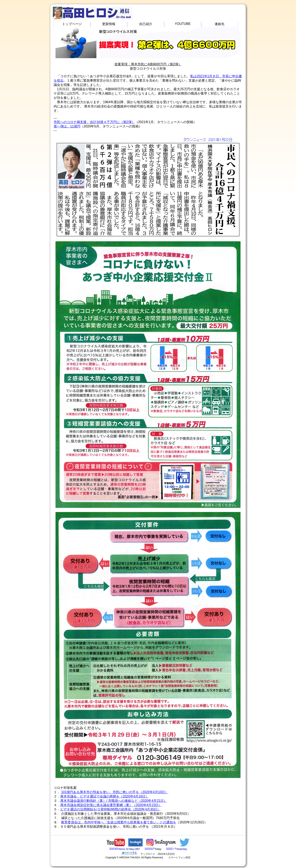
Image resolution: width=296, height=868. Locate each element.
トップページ (72, 24)
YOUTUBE (183, 24)
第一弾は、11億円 (67, 126)
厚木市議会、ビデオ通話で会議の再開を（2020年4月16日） (104, 796)
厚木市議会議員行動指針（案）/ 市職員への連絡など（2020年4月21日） (114, 801)
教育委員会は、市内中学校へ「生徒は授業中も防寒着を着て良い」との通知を (119, 822)
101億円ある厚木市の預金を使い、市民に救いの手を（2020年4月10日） (115, 792)
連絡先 (220, 24)
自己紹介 (146, 24)
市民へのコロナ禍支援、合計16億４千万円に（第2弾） (94, 122)
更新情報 (109, 24)
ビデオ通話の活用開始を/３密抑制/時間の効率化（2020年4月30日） (110, 809)
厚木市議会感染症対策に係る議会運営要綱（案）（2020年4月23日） (111, 805)
